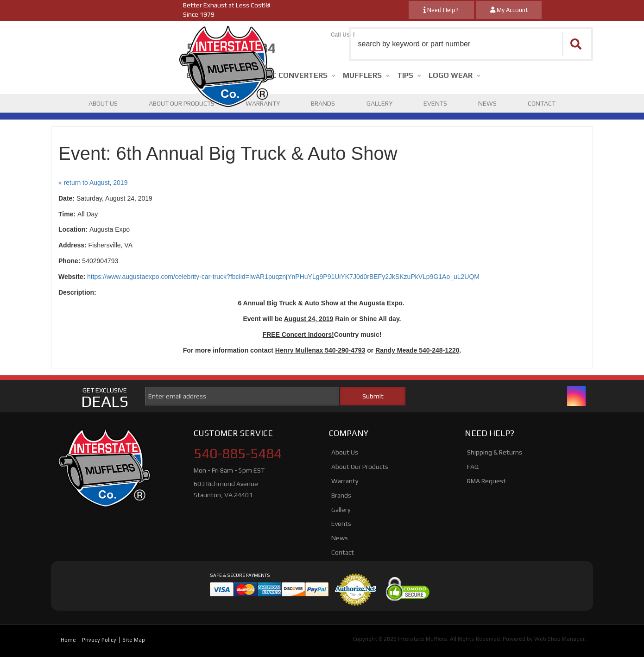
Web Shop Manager (559, 639)
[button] (471, 44)
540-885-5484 (238, 454)
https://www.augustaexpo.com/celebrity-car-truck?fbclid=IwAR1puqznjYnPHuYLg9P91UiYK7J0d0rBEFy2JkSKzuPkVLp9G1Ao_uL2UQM (283, 277)
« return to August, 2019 (93, 183)
